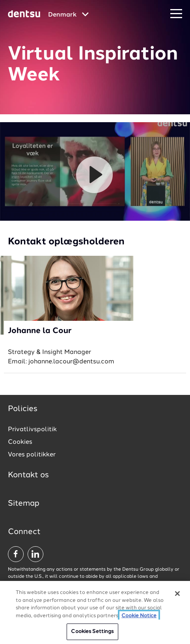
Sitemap (24, 504)
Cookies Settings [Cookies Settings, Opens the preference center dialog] (92, 632)
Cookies (20, 442)
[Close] (177, 594)
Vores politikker (32, 455)
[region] (95, 612)
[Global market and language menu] (68, 15)
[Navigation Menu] (176, 14)
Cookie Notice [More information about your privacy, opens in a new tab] (139, 616)
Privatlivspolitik (32, 430)
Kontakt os (28, 475)
